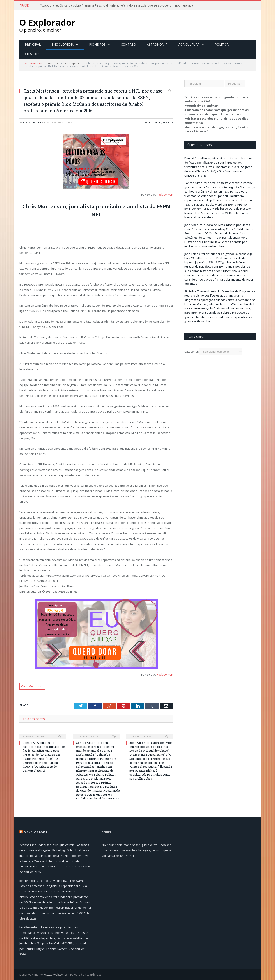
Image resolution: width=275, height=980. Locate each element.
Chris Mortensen (32, 686)
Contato (128, 44)
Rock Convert (165, 195)
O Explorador (32, 122)
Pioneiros (97, 44)
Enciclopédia (63, 44)
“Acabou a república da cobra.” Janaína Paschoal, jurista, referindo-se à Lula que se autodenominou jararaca (116, 5)
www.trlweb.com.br (56, 975)
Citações (32, 54)
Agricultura (189, 44)
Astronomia (157, 44)
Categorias (192, 352)
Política (222, 44)
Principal (33, 44)
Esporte (168, 122)
